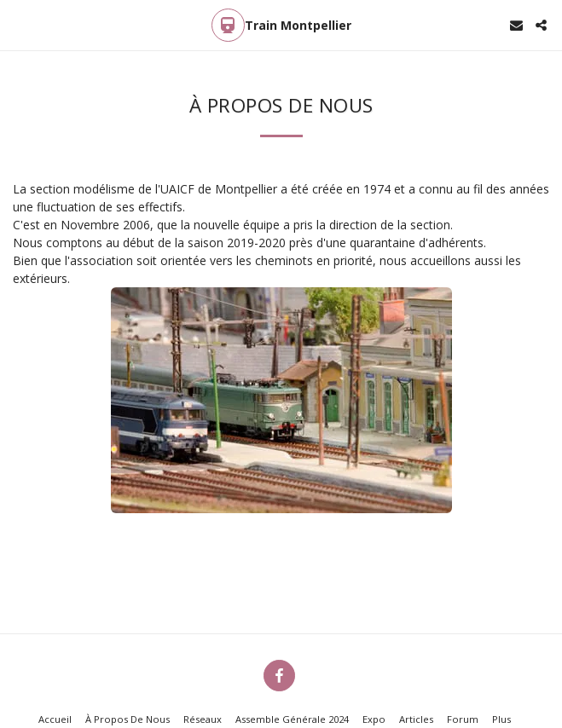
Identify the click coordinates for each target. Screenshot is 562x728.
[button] (19, 24)
